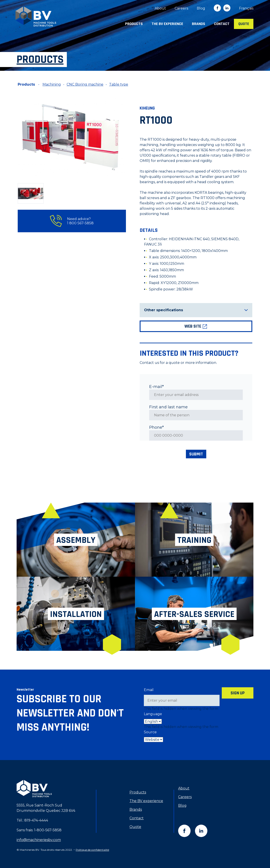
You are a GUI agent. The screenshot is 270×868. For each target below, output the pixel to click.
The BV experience (167, 24)
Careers (181, 8)
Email (149, 690)
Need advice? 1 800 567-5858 (72, 221)
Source (150, 732)
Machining (52, 84)
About (160, 8)
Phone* (156, 427)
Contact (222, 24)
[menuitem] (246, 8)
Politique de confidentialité (92, 850)
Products (134, 24)
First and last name (168, 407)
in (227, 8)
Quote (244, 24)
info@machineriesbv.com (39, 840)
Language (153, 714)
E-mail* (156, 387)
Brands (199, 24)
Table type (119, 84)
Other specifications (196, 310)
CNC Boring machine (85, 84)
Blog (201, 8)
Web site (196, 326)
